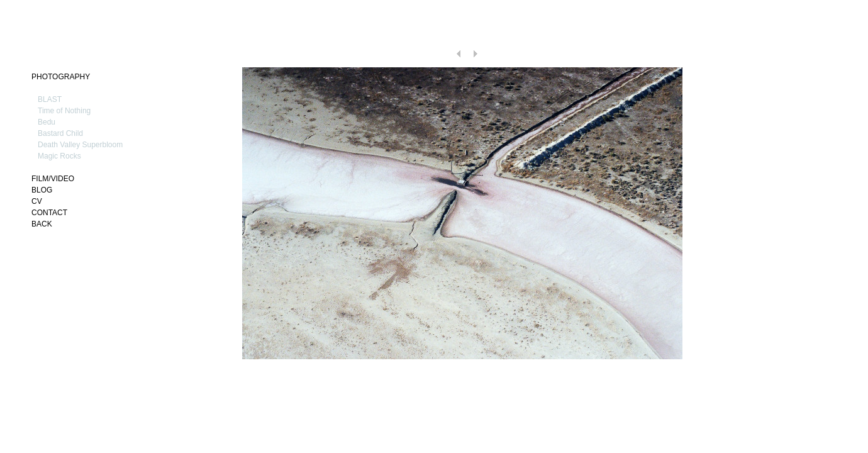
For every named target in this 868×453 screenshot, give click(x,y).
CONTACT (49, 213)
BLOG (42, 190)
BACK (42, 224)
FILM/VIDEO (53, 179)
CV (37, 201)
